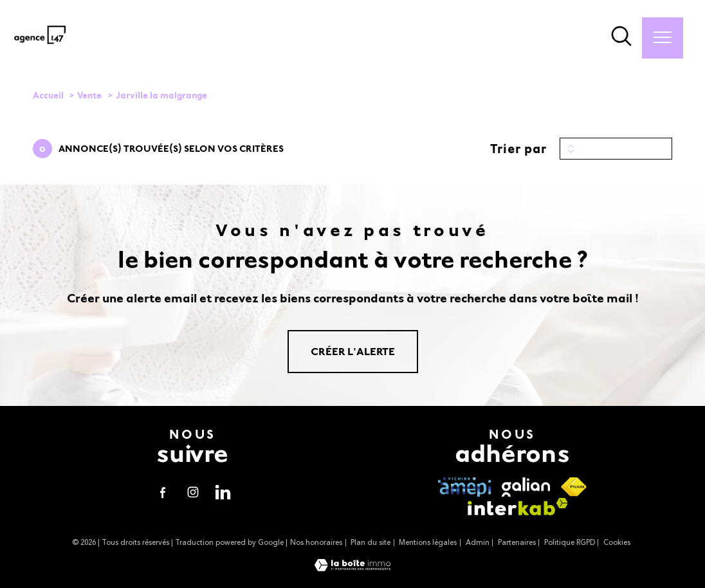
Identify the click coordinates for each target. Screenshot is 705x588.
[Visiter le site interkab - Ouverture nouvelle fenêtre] (518, 507)
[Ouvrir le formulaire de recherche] (621, 38)
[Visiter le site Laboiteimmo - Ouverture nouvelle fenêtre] (352, 568)
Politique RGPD (570, 543)
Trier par (518, 149)
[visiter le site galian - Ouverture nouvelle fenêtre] (526, 487)
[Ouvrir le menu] (663, 38)
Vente (89, 96)
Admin (478, 543)
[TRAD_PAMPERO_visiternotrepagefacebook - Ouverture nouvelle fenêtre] (162, 492)
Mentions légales (428, 543)
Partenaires (517, 543)
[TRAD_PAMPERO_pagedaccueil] (40, 44)
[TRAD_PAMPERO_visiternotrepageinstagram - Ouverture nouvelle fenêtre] (193, 492)
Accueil (48, 96)
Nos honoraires (316, 543)
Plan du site (371, 543)
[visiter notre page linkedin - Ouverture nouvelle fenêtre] (223, 492)
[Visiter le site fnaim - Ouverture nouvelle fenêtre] (574, 487)
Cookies (617, 543)
